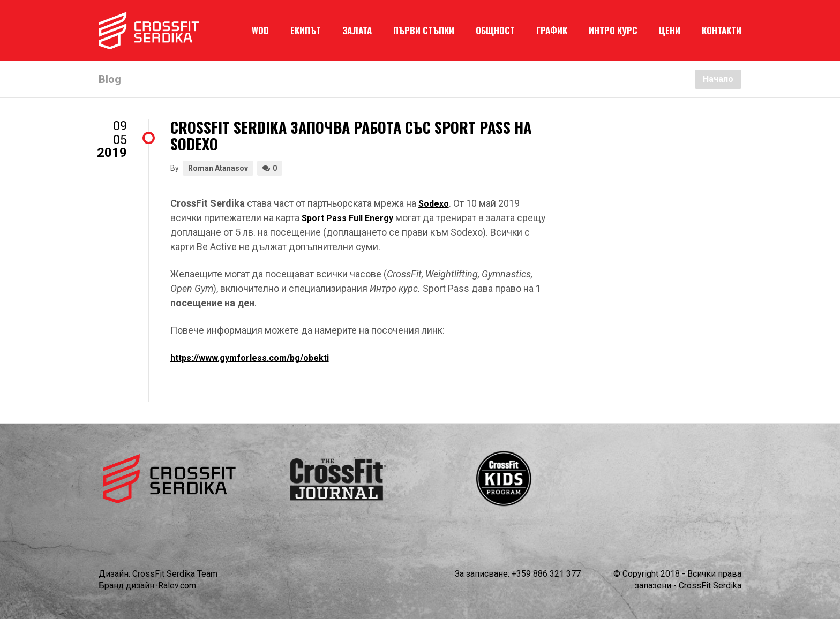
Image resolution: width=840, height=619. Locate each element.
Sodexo (434, 204)
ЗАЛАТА (357, 30)
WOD (260, 30)
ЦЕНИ (670, 30)
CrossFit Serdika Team (175, 574)
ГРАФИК (552, 30)
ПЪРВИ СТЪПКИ (424, 30)
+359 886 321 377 (546, 574)
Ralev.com (177, 586)
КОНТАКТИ (722, 30)
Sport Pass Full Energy (347, 218)
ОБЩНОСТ (495, 30)
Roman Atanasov (218, 168)
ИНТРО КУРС (613, 30)
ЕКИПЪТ (306, 30)
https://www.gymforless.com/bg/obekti (250, 358)
